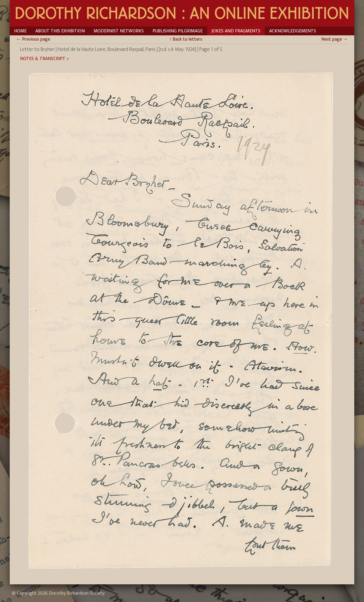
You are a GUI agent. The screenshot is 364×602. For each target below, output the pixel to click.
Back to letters (186, 39)
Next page (335, 39)
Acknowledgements (293, 31)
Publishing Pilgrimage (178, 31)
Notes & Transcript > (44, 59)
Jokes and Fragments (236, 31)
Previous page (33, 39)
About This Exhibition (60, 31)
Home (20, 31)
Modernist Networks (119, 31)
